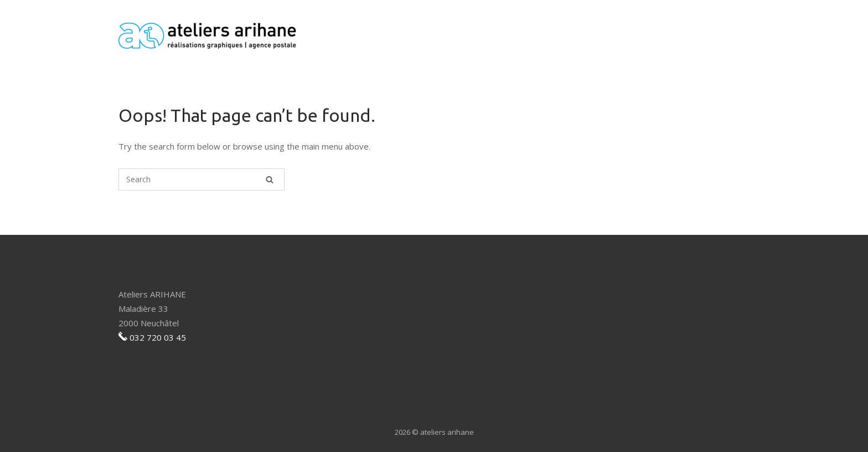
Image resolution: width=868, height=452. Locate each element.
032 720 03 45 (158, 337)
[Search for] (201, 179)
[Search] (270, 179)
